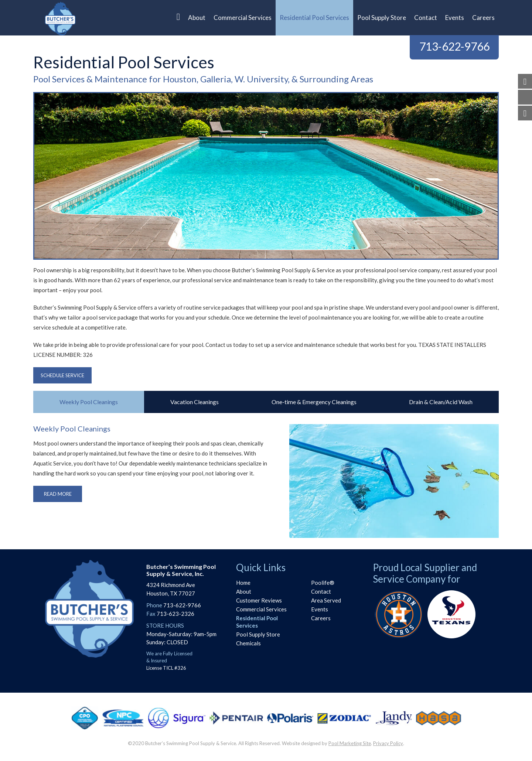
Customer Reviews (259, 600)
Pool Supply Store (258, 634)
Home (243, 583)
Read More (58, 494)
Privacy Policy (388, 743)
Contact (321, 591)
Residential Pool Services (257, 622)
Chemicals (248, 643)
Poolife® (323, 583)
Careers (321, 618)
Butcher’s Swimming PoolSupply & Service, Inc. (181, 570)
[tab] (89, 402)
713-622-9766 (454, 46)
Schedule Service (62, 375)
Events (320, 609)
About (244, 591)
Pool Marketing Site (350, 743)
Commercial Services (261, 609)
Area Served (326, 600)
